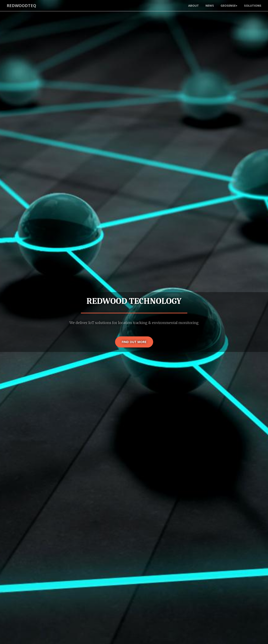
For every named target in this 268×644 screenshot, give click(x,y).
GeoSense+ (229, 6)
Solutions (253, 6)
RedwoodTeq (21, 6)
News (210, 6)
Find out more (134, 342)
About (194, 6)
